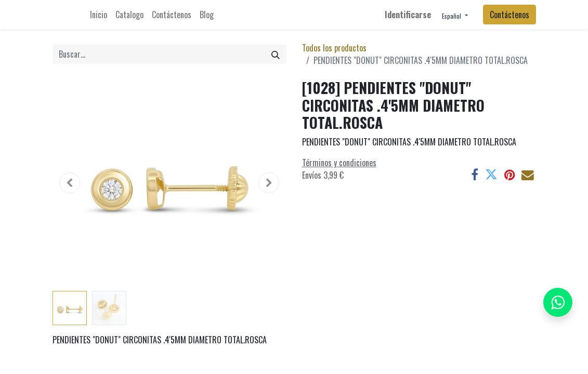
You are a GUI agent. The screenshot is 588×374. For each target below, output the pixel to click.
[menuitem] (99, 15)
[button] (70, 183)
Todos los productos (334, 48)
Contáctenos (509, 15)
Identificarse (408, 15)
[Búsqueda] (276, 54)
